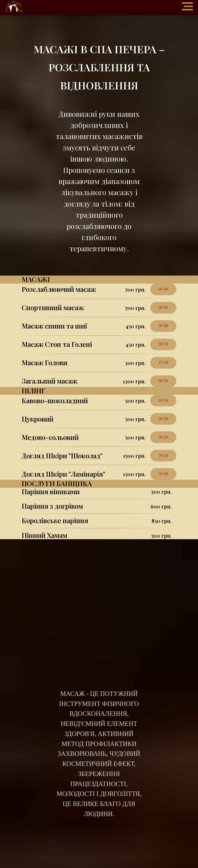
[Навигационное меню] (187, 6)
